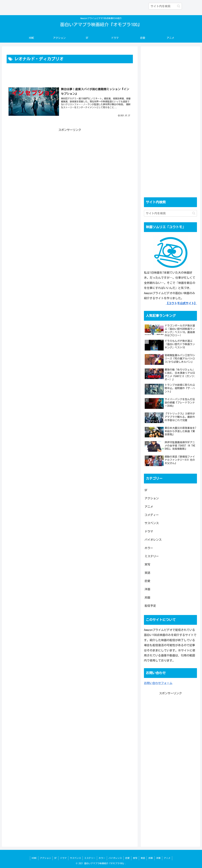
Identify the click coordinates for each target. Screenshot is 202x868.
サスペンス (75, 858)
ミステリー (90, 858)
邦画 (151, 858)
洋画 (158, 858)
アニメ (167, 858)
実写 (135, 858)
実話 (143, 858)
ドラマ (63, 858)
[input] (165, 6)
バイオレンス (115, 858)
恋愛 (127, 858)
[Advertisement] (70, 73)
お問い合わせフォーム (158, 683)
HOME (34, 858)
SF (55, 858)
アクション (45, 858)
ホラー (102, 858)
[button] (179, 6)
